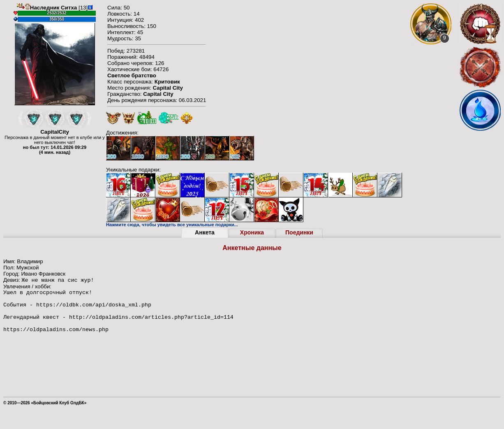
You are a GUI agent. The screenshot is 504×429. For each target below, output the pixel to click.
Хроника (252, 232)
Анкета (205, 232)
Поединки (299, 232)
